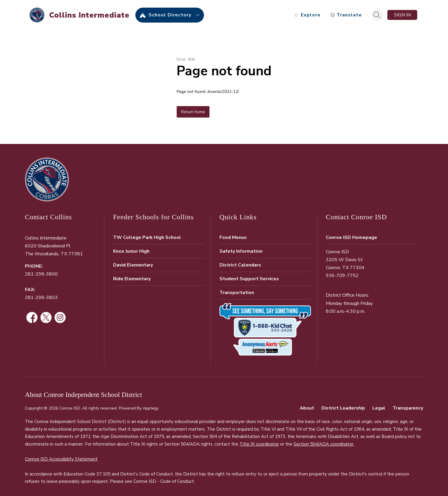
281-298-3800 (41, 271)
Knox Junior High (131, 249)
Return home (193, 109)
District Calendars (240, 262)
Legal (379, 405)
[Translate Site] (346, 12)
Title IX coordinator (259, 441)
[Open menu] (307, 12)
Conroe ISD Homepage (351, 235)
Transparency (408, 405)
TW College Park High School (147, 235)
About (307, 405)
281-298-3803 (41, 295)
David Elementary (133, 262)
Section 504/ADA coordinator (323, 441)
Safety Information (241, 249)
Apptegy (151, 406)
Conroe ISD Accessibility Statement (61, 456)
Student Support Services (249, 276)
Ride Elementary (132, 276)
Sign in (402, 12)
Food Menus (233, 235)
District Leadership (343, 405)
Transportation (237, 290)
